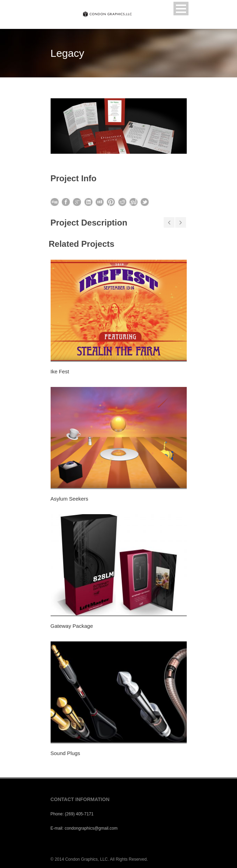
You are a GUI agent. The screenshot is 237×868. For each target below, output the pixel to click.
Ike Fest (60, 371)
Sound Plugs (65, 753)
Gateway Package (72, 626)
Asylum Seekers (69, 499)
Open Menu (181, 9)
